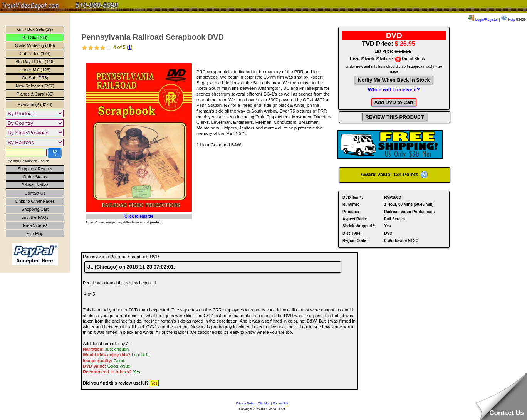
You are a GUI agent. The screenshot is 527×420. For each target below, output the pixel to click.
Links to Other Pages (35, 201)
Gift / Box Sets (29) (35, 29)
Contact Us (35, 193)
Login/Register (483, 20)
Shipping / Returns (35, 169)
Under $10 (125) (35, 70)
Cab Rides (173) (35, 54)
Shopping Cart (35, 209)
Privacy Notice (35, 185)
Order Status (35, 177)
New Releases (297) (35, 86)
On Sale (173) (35, 78)
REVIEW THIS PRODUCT (394, 117)
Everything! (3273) (35, 104)
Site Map (35, 234)
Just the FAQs (35, 217)
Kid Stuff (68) (35, 37)
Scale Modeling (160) (35, 45)
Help (508, 20)
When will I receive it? (394, 90)
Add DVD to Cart (394, 102)
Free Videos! (35, 225)
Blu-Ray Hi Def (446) (35, 62)
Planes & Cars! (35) (35, 94)
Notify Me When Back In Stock (394, 80)
